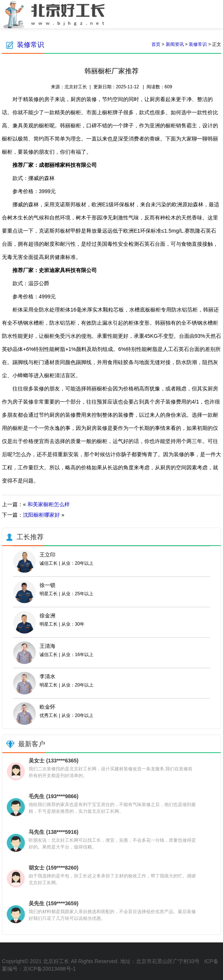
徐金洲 (47, 616)
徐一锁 (47, 585)
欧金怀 (47, 707)
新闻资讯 (175, 44)
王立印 (47, 555)
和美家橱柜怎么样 (49, 504)
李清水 (47, 676)
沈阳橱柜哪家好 (41, 515)
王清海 (47, 646)
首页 (156, 44)
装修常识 (31, 45)
